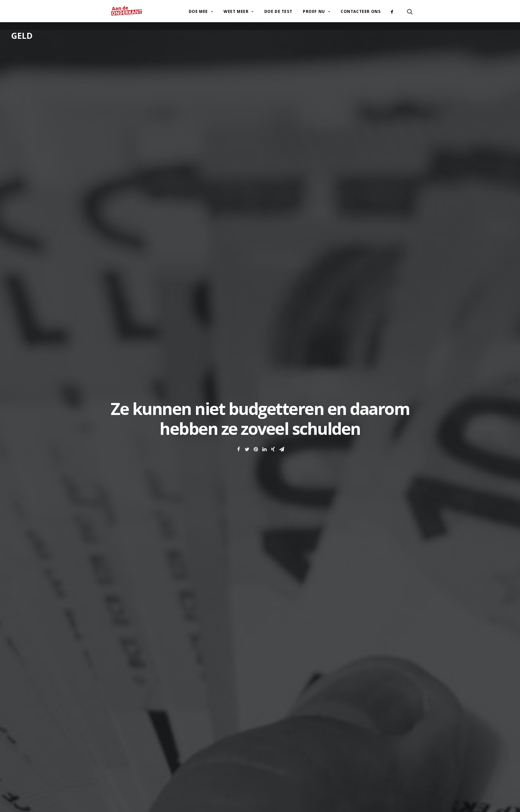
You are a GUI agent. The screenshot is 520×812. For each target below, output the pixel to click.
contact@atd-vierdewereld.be (157, 738)
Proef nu (316, 9)
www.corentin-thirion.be (295, 754)
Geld (22, 35)
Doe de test (278, 9)
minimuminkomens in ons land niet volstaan (171, 380)
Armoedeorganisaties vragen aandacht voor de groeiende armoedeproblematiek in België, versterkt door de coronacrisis (226, 483)
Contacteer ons (360, 9)
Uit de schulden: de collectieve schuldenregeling (155, 506)
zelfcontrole (148, 293)
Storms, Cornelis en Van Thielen (168, 453)
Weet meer (239, 9)
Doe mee (201, 9)
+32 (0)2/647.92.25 (146, 748)
